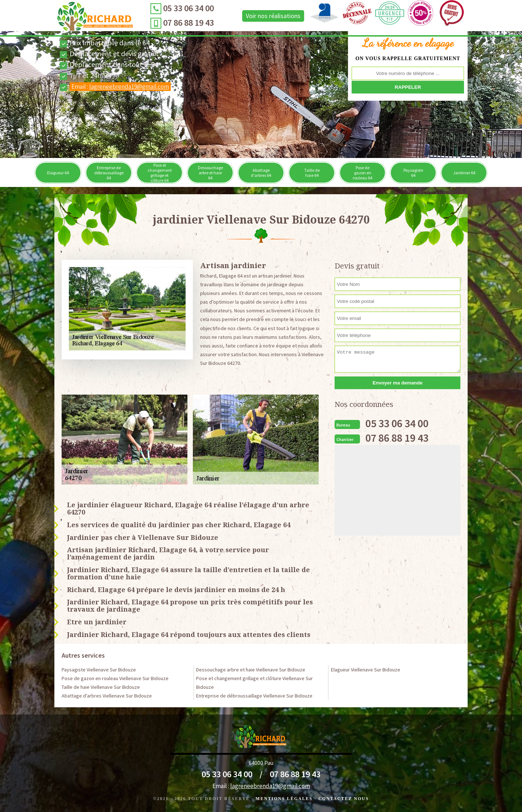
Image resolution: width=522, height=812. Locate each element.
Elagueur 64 (58, 173)
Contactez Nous (343, 799)
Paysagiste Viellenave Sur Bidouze (99, 670)
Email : (120, 87)
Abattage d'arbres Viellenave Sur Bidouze (107, 696)
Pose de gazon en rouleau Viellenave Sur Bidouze (115, 678)
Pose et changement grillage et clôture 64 (160, 173)
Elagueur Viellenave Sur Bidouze (366, 670)
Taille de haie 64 (312, 173)
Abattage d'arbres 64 (261, 173)
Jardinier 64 (464, 173)
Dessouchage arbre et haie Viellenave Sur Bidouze (251, 670)
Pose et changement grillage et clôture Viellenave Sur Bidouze (254, 683)
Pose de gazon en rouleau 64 (362, 173)
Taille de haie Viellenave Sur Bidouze (101, 687)
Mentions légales (284, 799)
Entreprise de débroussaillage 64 (109, 173)
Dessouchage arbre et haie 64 (210, 173)
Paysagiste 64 (413, 173)
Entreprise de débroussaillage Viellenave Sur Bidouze (254, 696)
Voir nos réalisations (262, 16)
